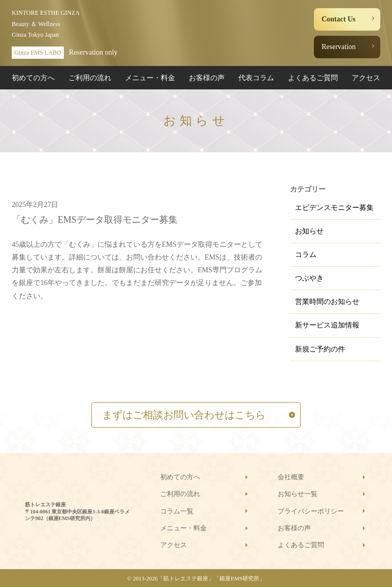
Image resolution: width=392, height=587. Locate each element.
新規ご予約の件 (320, 349)
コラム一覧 (177, 511)
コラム (306, 255)
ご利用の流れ (90, 78)
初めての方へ (33, 78)
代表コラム (256, 78)
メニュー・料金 (150, 78)
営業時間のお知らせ (327, 302)
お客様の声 (207, 78)
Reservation (339, 47)
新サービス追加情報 (327, 325)
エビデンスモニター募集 (334, 208)
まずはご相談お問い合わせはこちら (184, 415)
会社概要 (291, 477)
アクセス (366, 78)
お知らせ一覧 (298, 494)
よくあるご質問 (313, 78)
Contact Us (339, 19)
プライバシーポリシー (311, 511)
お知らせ (309, 231)
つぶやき (309, 278)
